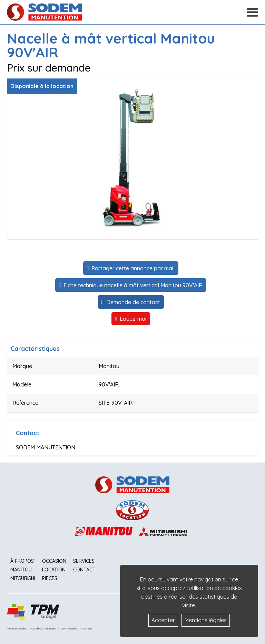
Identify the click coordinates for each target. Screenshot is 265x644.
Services (84, 561)
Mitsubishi (23, 578)
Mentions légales (17, 628)
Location (54, 570)
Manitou (21, 570)
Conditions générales (44, 628)
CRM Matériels (69, 628)
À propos (22, 561)
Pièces (50, 578)
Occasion (54, 561)
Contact (84, 570)
